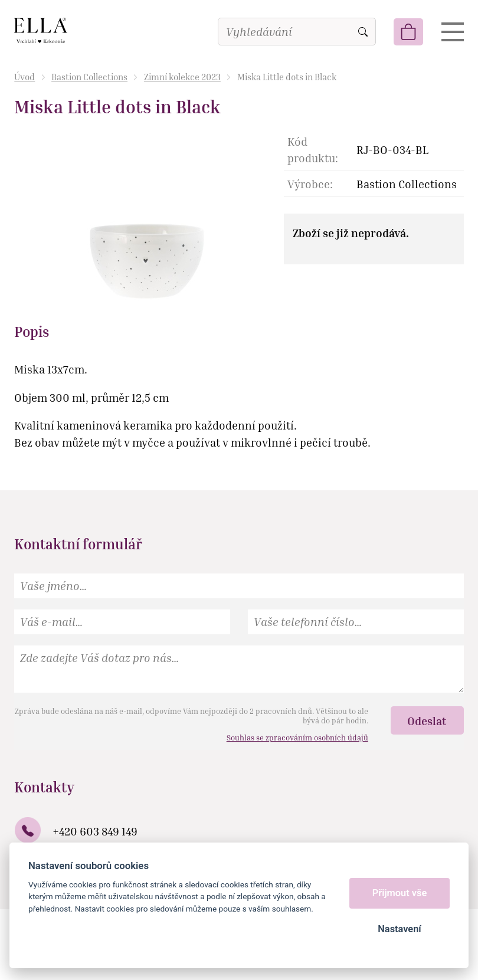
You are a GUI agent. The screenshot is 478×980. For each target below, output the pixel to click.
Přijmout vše (400, 893)
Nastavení (399, 929)
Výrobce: (310, 184)
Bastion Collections (89, 77)
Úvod (24, 77)
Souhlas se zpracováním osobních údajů (297, 738)
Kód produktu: (313, 150)
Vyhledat (363, 32)
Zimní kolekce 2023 (182, 77)
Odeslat (427, 721)
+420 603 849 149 (95, 831)
